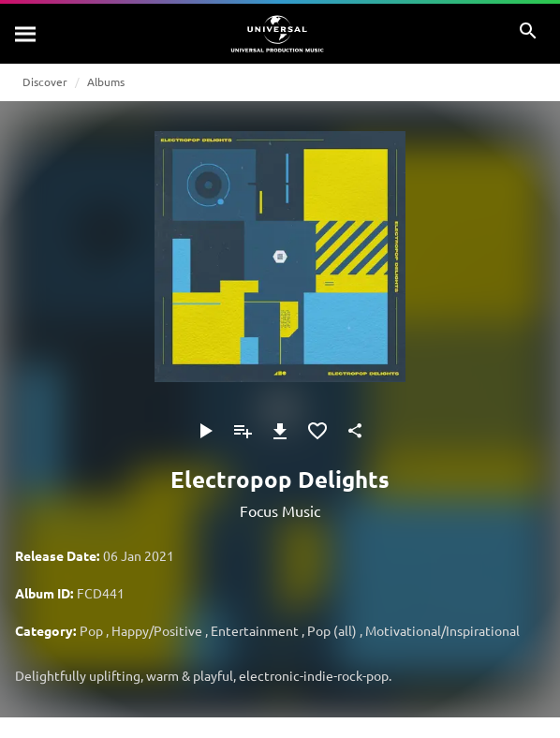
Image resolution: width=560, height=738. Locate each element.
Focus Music (280, 510)
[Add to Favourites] (317, 431)
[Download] (280, 431)
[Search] (26, 34)
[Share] (355, 431)
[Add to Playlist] (243, 431)
